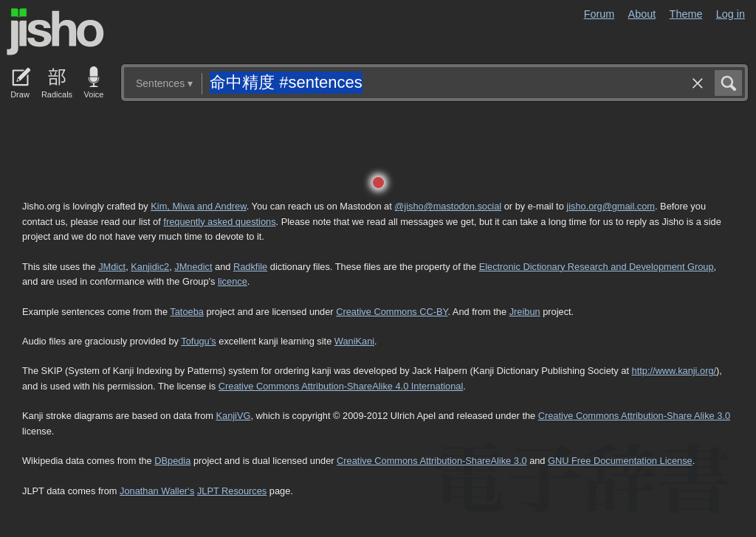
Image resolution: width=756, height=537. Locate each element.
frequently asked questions (219, 222)
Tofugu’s (198, 341)
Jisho (55, 32)
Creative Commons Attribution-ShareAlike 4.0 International (341, 386)
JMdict (112, 267)
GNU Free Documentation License (620, 461)
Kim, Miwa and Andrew (198, 206)
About (642, 14)
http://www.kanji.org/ (674, 371)
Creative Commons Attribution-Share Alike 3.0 (634, 416)
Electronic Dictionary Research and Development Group (597, 267)
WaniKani (354, 341)
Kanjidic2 (150, 267)
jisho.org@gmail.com (611, 206)
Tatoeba (187, 312)
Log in (731, 14)
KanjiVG (233, 416)
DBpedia (172, 461)
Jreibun (525, 312)
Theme (686, 14)
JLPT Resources (232, 491)
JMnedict (193, 267)
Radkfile (250, 267)
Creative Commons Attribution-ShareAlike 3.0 (432, 461)
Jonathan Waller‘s (157, 491)
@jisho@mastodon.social (448, 206)
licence (233, 281)
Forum (599, 14)
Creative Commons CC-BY (392, 312)
